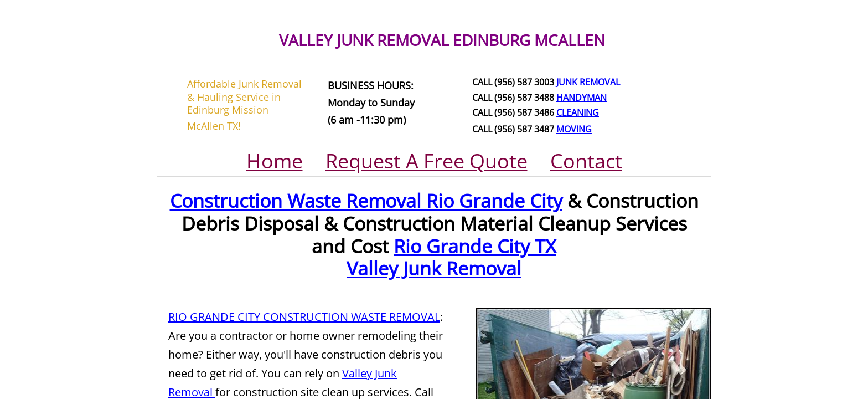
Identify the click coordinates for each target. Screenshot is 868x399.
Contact (586, 161)
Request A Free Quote (427, 161)
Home (275, 161)
